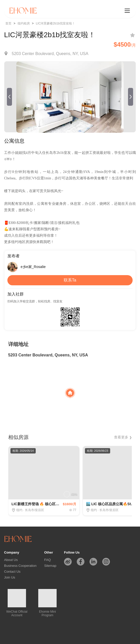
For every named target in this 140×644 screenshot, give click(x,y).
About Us (11, 560)
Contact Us (12, 572)
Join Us (10, 577)
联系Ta (70, 280)
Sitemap (50, 566)
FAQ (47, 560)
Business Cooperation (20, 566)
